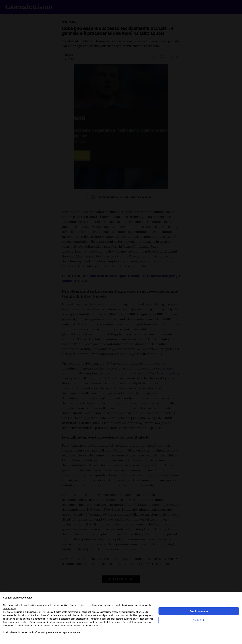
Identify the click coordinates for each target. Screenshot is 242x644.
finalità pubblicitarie (13, 619)
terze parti (51, 612)
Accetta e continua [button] (199, 611)
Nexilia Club (199, 620)
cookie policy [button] (9, 609)
